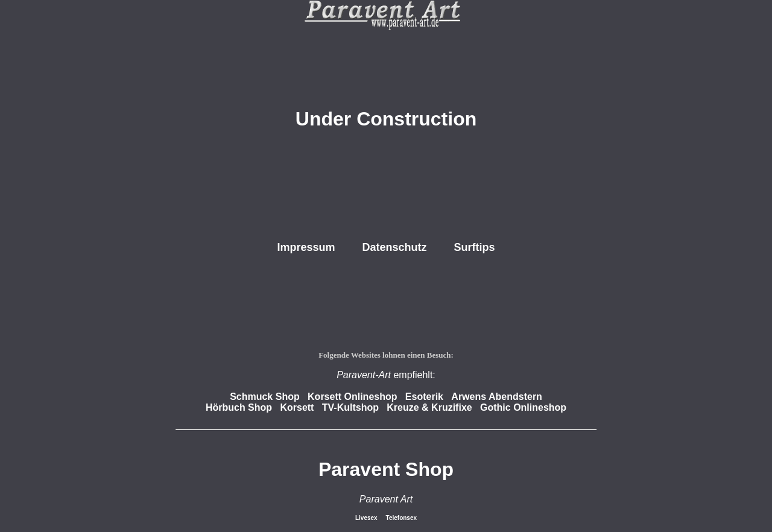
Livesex (367, 518)
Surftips (475, 247)
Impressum (306, 247)
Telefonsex (402, 518)
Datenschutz (395, 247)
